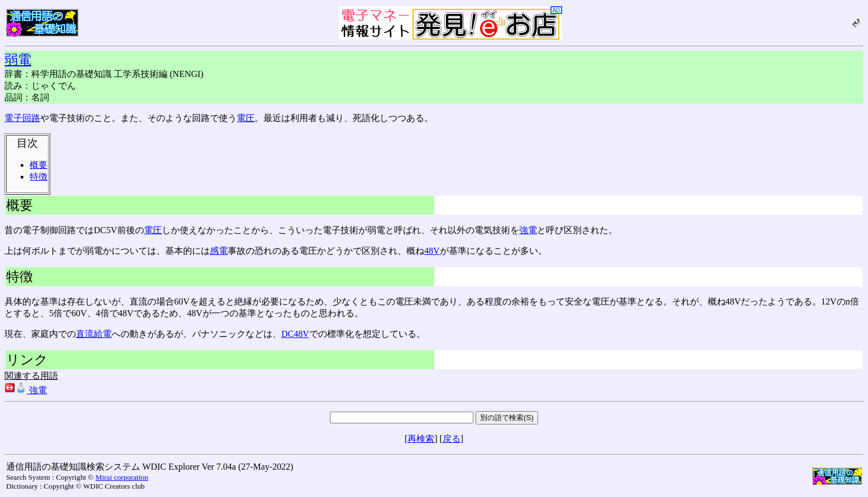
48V (432, 251)
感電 (219, 251)
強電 (528, 230)
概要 (39, 165)
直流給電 (94, 334)
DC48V (295, 334)
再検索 (421, 439)
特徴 (39, 177)
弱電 (18, 60)
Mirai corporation (122, 477)
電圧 (246, 118)
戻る (452, 439)
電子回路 (22, 118)
